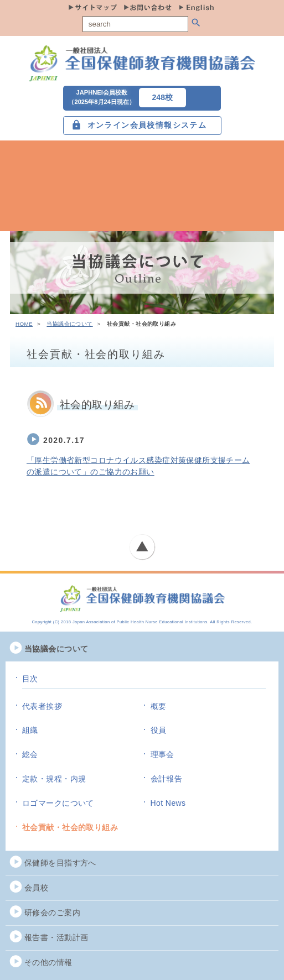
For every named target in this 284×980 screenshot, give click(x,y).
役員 (159, 730)
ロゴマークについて (58, 803)
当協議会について (69, 324)
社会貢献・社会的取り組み (70, 827)
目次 (30, 679)
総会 (30, 754)
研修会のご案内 (52, 913)
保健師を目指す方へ (60, 863)
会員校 (36, 888)
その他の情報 (48, 962)
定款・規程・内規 (54, 779)
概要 (159, 706)
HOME (24, 324)
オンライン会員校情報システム (147, 125)
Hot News (168, 803)
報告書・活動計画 (56, 937)
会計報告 (167, 779)
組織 (30, 730)
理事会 (162, 754)
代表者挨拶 (42, 706)
